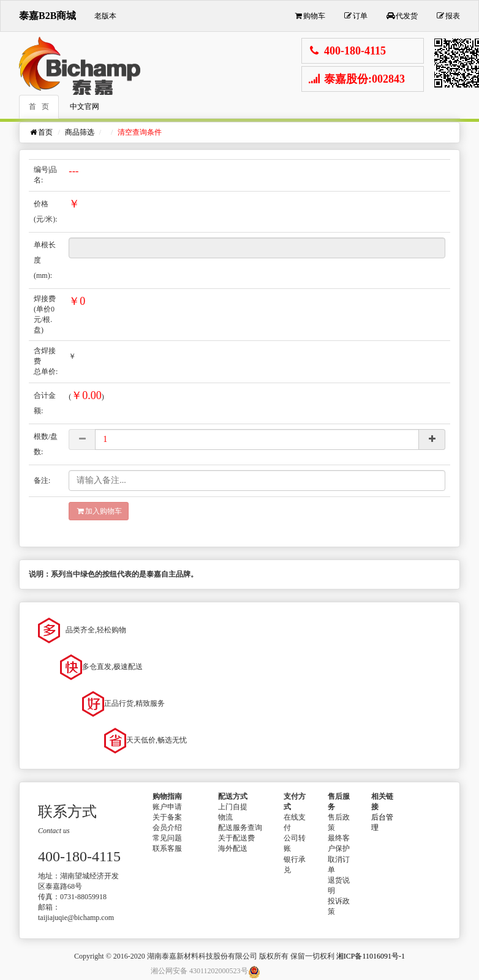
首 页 (39, 107)
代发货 (402, 16)
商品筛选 (80, 132)
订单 (356, 16)
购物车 (309, 16)
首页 (41, 132)
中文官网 (85, 107)
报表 (448, 16)
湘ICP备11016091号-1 (371, 956)
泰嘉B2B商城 (47, 16)
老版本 (105, 16)
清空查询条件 (140, 132)
